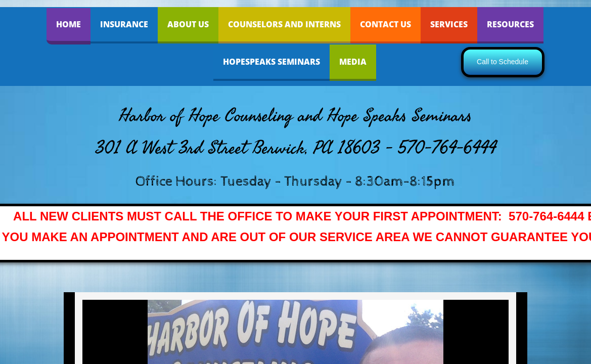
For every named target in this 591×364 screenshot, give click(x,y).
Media (353, 62)
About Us (188, 24)
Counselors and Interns (284, 24)
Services (449, 24)
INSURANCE (124, 24)
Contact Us (385, 24)
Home (69, 24)
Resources (510, 24)
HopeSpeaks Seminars (271, 62)
